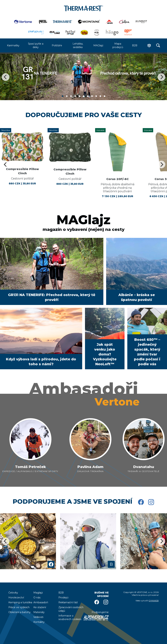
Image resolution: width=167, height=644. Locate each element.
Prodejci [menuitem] (63, 598)
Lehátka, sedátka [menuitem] (78, 45)
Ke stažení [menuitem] (40, 607)
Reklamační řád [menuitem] (68, 602)
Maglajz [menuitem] (38, 593)
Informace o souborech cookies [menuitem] (70, 617)
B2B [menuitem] (135, 45)
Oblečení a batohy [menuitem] (19, 612)
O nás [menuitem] (37, 598)
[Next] (161, 77)
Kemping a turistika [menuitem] (20, 602)
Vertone (117, 402)
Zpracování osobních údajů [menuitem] (71, 609)
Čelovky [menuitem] (13, 593)
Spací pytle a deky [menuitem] (36, 45)
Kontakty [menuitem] (39, 622)
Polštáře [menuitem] (57, 45)
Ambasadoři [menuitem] (41, 602)
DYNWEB (154, 601)
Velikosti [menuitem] (38, 617)
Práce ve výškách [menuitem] (19, 607)
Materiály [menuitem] (39, 612)
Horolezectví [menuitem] (16, 598)
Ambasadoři (83, 389)
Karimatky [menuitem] (13, 45)
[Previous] (6, 77)
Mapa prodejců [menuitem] (118, 45)
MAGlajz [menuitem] (98, 45)
